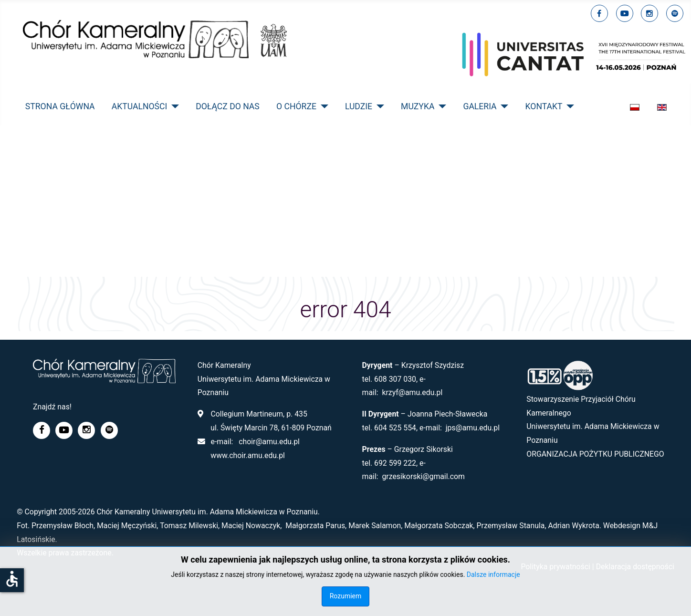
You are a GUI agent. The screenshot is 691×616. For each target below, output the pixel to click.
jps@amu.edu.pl (473, 428)
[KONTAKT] (569, 106)
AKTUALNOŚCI (140, 106)
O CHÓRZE (296, 106)
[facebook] (599, 13)
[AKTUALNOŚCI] (173, 106)
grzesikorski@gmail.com (423, 476)
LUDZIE (359, 106)
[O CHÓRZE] (322, 106)
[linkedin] (649, 13)
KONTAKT (544, 106)
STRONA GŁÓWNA (60, 106)
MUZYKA (418, 106)
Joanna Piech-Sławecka (448, 414)
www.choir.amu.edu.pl (248, 455)
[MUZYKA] (440, 106)
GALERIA (480, 106)
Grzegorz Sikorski (424, 449)
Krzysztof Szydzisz (433, 365)
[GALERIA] (503, 106)
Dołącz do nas (228, 106)
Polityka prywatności (555, 567)
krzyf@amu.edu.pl (412, 392)
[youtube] (625, 13)
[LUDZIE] (378, 106)
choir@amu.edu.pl (269, 442)
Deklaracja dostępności (635, 567)
